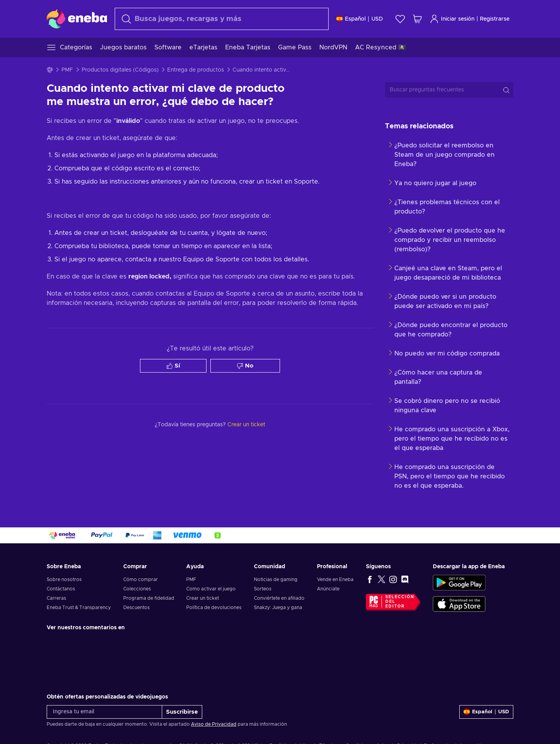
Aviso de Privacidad (214, 724)
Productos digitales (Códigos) (120, 70)
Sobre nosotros (64, 579)
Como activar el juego (211, 589)
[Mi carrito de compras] (417, 19)
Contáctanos (61, 589)
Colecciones (137, 589)
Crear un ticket (203, 598)
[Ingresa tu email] (104, 712)
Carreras (56, 598)
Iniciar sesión (452, 19)
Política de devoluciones (214, 607)
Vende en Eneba (335, 579)
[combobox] (222, 19)
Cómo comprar (141, 579)
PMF (67, 70)
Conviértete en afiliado (279, 598)
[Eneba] (77, 19)
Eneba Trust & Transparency (79, 607)
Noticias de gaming (276, 579)
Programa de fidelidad (149, 598)
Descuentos (136, 607)
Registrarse (495, 19)
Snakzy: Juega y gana (278, 607)
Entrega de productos (196, 70)
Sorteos (263, 589)
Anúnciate (328, 589)
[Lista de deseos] (400, 19)
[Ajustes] (360, 19)
